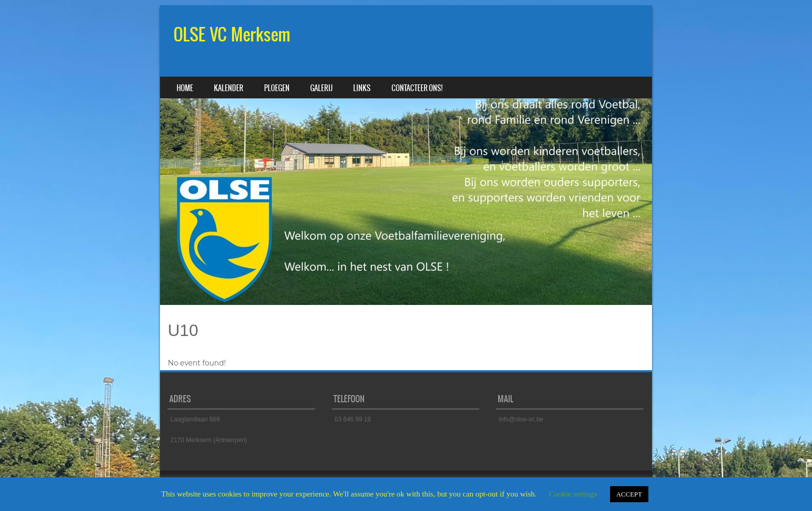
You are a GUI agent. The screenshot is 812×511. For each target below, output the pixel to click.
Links (362, 88)
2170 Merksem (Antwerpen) (209, 440)
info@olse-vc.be (521, 419)
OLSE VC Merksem (232, 34)
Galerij (321, 88)
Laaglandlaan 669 (195, 419)
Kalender (229, 88)
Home (185, 88)
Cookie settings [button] (573, 494)
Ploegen (277, 88)
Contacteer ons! (417, 88)
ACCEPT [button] (629, 494)
